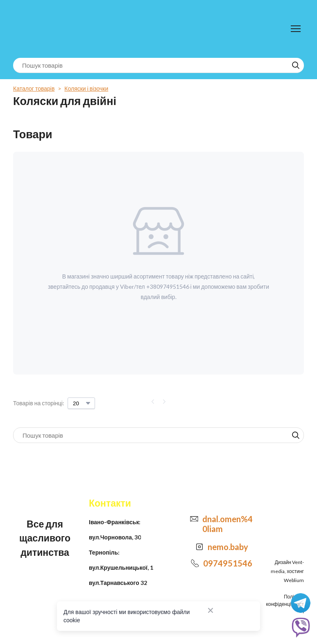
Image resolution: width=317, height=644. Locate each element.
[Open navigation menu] (296, 29)
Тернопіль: (104, 552)
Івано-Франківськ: (115, 522)
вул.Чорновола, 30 (115, 537)
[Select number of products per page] (81, 403)
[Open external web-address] (199, 547)
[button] (296, 65)
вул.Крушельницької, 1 (121, 567)
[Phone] (195, 563)
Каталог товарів (34, 88)
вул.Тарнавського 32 (118, 583)
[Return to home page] (47, 29)
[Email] (194, 519)
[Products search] (158, 65)
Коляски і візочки (86, 88)
